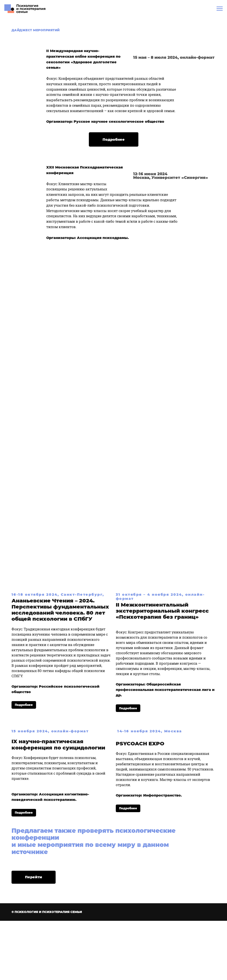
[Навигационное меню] (220, 9)
